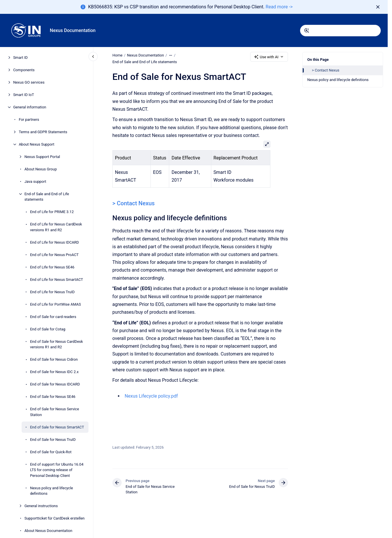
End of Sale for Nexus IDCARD (55, 384)
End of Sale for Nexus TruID (53, 440)
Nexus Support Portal (42, 157)
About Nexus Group (41, 169)
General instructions (41, 506)
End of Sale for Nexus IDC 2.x (54, 372)
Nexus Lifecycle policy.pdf (151, 396)
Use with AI (269, 57)
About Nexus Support (36, 144)
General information (30, 107)
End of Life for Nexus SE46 (52, 267)
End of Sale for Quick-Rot (51, 452)
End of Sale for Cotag (48, 329)
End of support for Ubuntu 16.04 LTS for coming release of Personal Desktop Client (57, 470)
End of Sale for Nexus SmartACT (57, 427)
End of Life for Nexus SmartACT (56, 280)
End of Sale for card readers (53, 317)
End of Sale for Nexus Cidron (54, 359)
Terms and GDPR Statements (43, 132)
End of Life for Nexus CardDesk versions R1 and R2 (56, 227)
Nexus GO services (29, 82)
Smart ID (20, 58)
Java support (35, 181)
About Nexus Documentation (48, 531)
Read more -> (279, 7)
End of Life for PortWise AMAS (55, 304)
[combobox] (340, 31)
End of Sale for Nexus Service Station (54, 412)
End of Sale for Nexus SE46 (53, 397)
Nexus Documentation (73, 30)
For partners (29, 120)
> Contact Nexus (326, 70)
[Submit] (307, 31)
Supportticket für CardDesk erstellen (55, 518)
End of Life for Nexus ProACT (54, 255)
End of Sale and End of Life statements (47, 197)
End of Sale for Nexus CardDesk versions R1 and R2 (56, 344)
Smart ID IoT (24, 95)
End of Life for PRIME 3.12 (52, 212)
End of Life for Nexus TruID (52, 292)
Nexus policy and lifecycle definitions (51, 491)
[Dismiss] (378, 7)
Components (24, 70)
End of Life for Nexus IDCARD (54, 242)
